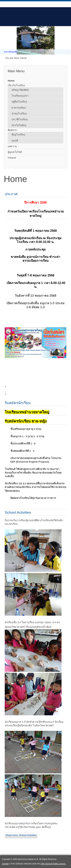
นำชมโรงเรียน (19, 114)
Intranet (12, 158)
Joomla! (5, 864)
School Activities (18, 512)
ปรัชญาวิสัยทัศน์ (20, 90)
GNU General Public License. (53, 864)
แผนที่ (15, 141)
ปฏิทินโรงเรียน (19, 102)
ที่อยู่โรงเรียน (18, 135)
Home (11, 81)
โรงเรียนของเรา (20, 96)
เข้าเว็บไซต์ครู (19, 125)
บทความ (12, 146)
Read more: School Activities (21, 835)
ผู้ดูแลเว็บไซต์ (15, 152)
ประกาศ (11, 194)
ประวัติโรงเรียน (20, 119)
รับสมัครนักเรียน (18, 403)
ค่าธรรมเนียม (19, 108)
